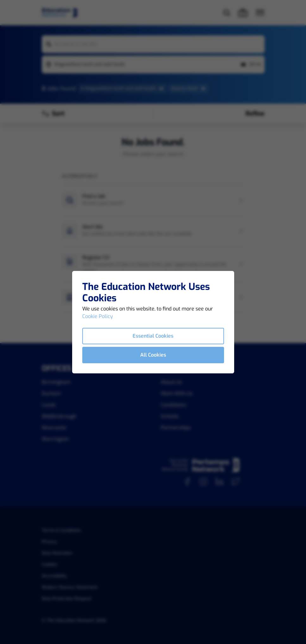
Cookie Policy (98, 316)
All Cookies (153, 355)
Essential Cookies (153, 336)
